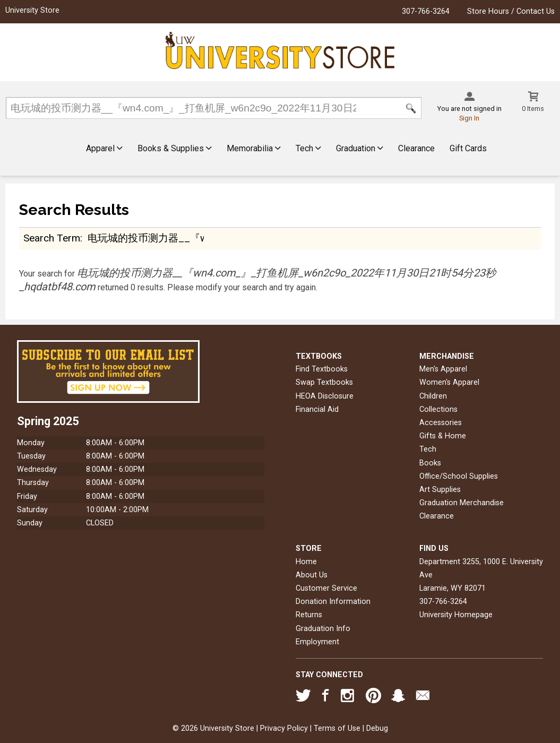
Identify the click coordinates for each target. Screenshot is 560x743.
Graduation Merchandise (462, 503)
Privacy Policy (284, 728)
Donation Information (333, 602)
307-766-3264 (426, 11)
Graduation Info (323, 629)
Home (306, 562)
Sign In (469, 118)
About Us (312, 575)
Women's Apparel (449, 382)
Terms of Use (337, 728)
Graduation (360, 148)
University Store (32, 10)
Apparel (104, 148)
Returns (309, 615)
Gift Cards (468, 148)
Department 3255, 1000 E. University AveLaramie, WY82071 (481, 575)
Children (433, 396)
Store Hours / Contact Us (511, 11)
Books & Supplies (175, 148)
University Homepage (456, 615)
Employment (317, 642)
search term (52, 238)
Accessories (441, 423)
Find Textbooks (322, 369)
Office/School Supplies (459, 476)
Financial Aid (317, 409)
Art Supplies (440, 490)
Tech (308, 148)
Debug (377, 728)
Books (430, 463)
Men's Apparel (443, 369)
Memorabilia (254, 148)
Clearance (416, 148)
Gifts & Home (443, 436)
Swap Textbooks (324, 382)
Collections (438, 409)
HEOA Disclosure (325, 396)
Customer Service (326, 588)
